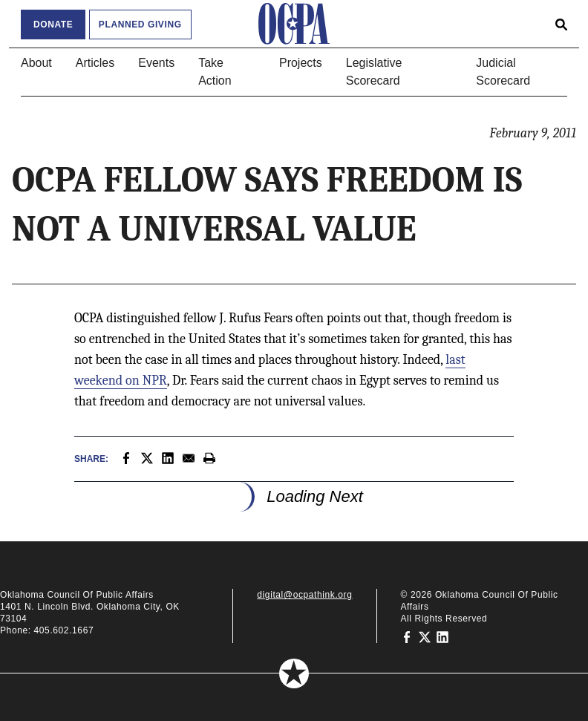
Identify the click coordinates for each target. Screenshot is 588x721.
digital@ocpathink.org (304, 595)
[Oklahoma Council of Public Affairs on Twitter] (425, 636)
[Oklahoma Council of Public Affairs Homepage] (294, 24)
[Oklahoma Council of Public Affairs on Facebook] (407, 636)
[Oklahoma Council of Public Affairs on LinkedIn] (442, 636)
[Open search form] (561, 24)
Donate (53, 25)
